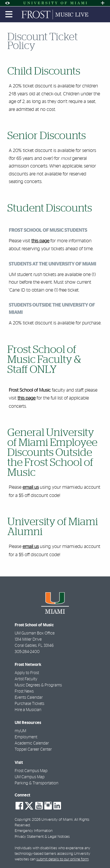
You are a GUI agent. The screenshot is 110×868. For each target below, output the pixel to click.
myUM (20, 731)
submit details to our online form (62, 859)
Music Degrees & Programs (38, 685)
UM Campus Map (30, 777)
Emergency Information (34, 831)
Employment (26, 737)
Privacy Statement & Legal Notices (42, 837)
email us (31, 488)
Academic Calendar (32, 743)
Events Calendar (29, 698)
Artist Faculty (26, 679)
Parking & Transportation (37, 783)
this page (40, 241)
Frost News (24, 691)
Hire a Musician (28, 710)
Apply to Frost (27, 673)
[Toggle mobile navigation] (9, 14)
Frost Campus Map (31, 771)
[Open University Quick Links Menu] (103, 3)
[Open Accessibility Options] (7, 3)
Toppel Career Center (33, 749)
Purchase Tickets (29, 704)
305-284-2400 (27, 652)
